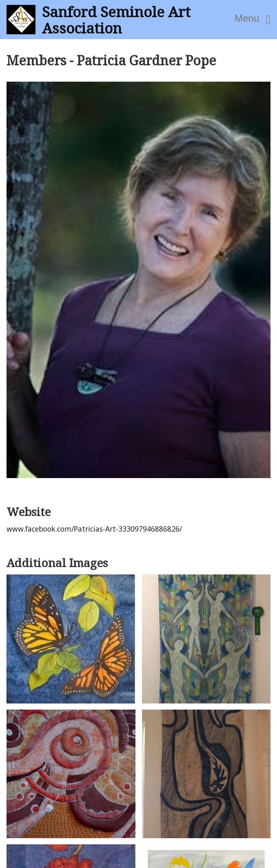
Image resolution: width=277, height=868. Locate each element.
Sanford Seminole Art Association (116, 20)
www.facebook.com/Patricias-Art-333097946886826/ (94, 529)
